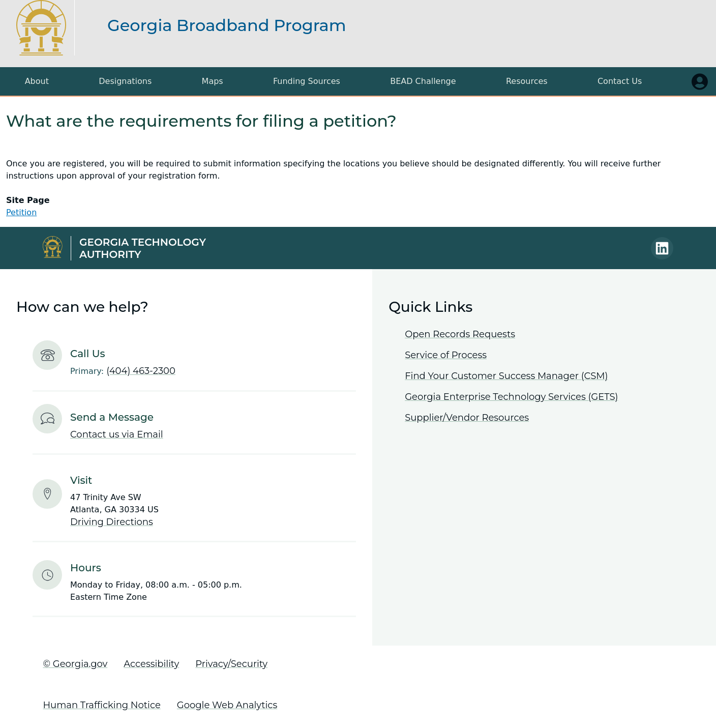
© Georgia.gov (75, 664)
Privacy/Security (231, 664)
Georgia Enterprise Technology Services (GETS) (511, 397)
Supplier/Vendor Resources (467, 418)
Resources (527, 81)
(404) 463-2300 (141, 371)
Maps (213, 81)
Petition (21, 212)
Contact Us (620, 81)
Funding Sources (307, 81)
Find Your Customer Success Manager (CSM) (506, 376)
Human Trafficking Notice (101, 705)
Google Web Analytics (227, 705)
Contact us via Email (117, 434)
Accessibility (151, 664)
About (37, 81)
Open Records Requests (460, 334)
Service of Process (446, 355)
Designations (125, 81)
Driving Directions (112, 522)
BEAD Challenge (423, 81)
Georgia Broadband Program (227, 25)
